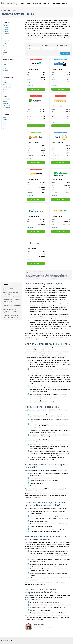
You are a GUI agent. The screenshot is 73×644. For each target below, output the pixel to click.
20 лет (5, 66)
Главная (4, 10)
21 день (5, 52)
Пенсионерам (7, 105)
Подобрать (66, 53)
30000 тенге (6, 31)
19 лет (5, 64)
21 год (5, 68)
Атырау (5, 126)
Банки (45, 4)
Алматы (5, 122)
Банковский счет (7, 85)
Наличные (6, 83)
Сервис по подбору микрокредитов (8, 289)
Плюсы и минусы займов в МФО (11, 297)
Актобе (5, 120)
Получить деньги (36, 89)
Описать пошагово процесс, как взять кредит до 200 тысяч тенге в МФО (12, 305)
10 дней (5, 48)
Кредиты (29, 4)
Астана (5, 124)
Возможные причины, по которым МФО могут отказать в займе (11, 311)
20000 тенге (6, 29)
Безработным (7, 107)
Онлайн (5, 101)
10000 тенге (6, 27)
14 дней (5, 50)
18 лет (5, 62)
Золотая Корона (7, 87)
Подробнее (30, 85)
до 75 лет (5, 71)
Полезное (64, 4)
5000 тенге (6, 25)
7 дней (5, 46)
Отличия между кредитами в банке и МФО (10, 293)
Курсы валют (56, 4)
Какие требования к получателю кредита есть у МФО (11, 300)
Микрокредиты (37, 4)
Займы (23, 4)
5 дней (5, 44)
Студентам (6, 103)
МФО (50, 4)
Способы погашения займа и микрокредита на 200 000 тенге (11, 316)
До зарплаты (6, 99)
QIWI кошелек (7, 89)
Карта (4, 80)
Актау (4, 117)
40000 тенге (6, 34)
